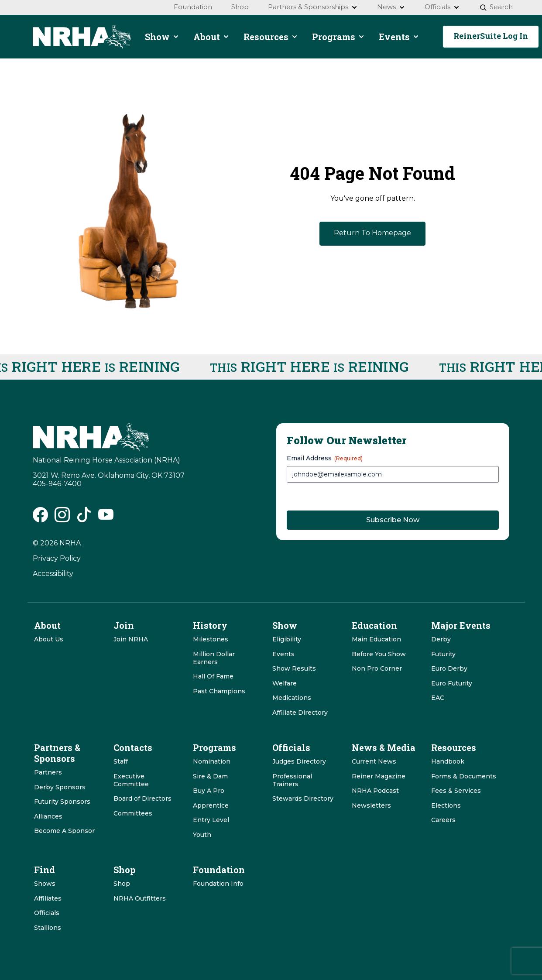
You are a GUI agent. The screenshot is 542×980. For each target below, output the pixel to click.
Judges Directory (299, 761)
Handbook (448, 761)
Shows (45, 884)
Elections (446, 805)
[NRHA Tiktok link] (84, 518)
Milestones (211, 639)
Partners (48, 772)
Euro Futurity (452, 683)
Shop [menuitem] (240, 7)
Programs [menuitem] (338, 37)
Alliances (48, 816)
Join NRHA (131, 639)
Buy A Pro (209, 791)
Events (283, 654)
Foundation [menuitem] (193, 7)
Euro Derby (449, 668)
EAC (438, 698)
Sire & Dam (210, 776)
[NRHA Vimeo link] (106, 518)
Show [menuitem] (162, 37)
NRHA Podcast (375, 791)
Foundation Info (218, 884)
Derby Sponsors (60, 787)
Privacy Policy (57, 558)
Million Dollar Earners (214, 658)
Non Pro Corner (377, 668)
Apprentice (211, 805)
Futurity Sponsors (62, 802)
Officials (47, 913)
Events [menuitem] (399, 37)
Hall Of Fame (213, 676)
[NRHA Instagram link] (62, 518)
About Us (49, 639)
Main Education (376, 639)
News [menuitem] (391, 7)
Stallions (48, 928)
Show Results (294, 668)
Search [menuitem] (496, 7)
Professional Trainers (292, 780)
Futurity (443, 654)
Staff (121, 761)
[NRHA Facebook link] (40, 518)
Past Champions (219, 691)
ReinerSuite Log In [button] (491, 36)
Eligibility (287, 639)
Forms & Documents (464, 776)
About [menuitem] (211, 37)
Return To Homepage (372, 233)
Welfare (285, 683)
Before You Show (379, 654)
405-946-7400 (57, 484)
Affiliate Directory (300, 713)
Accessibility (53, 574)
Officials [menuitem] (442, 7)
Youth (202, 835)
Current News (374, 761)
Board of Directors (142, 798)
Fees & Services (456, 791)
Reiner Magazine (379, 776)
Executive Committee (131, 780)
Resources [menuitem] (271, 37)
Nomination (212, 761)
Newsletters (371, 805)
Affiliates (48, 898)
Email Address (325, 458)
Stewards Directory (303, 798)
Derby (441, 639)
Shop (122, 884)
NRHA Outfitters (140, 898)
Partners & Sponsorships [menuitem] (313, 7)
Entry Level (211, 820)
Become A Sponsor (64, 831)
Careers (443, 820)
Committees (133, 813)
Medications (292, 698)
